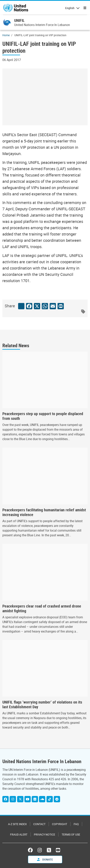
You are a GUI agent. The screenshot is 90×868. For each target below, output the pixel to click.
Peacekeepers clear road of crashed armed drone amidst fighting (42, 609)
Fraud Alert (19, 834)
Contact (39, 824)
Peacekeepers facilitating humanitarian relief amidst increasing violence (44, 512)
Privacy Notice (45, 834)
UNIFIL (19, 20)
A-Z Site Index (17, 824)
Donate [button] (45, 859)
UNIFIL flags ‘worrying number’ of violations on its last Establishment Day (42, 705)
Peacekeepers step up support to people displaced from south (43, 416)
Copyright (60, 824)
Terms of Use (71, 834)
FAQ (76, 824)
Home (6, 35)
